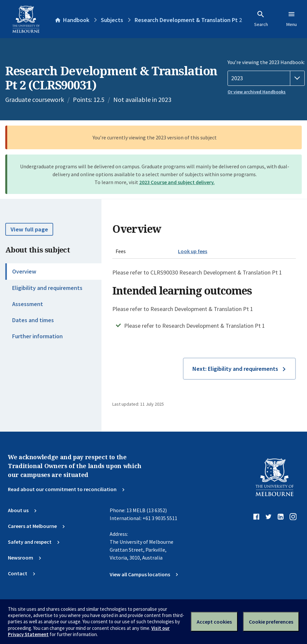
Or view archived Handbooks (257, 92)
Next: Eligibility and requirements (235, 369)
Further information (37, 336)
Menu (292, 19)
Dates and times (33, 320)
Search (261, 19)
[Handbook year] (266, 78)
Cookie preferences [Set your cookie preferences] (271, 622)
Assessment (28, 304)
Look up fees (193, 251)
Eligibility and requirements (47, 288)
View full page (29, 229)
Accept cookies (214, 622)
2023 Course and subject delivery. (177, 182)
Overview (24, 271)
